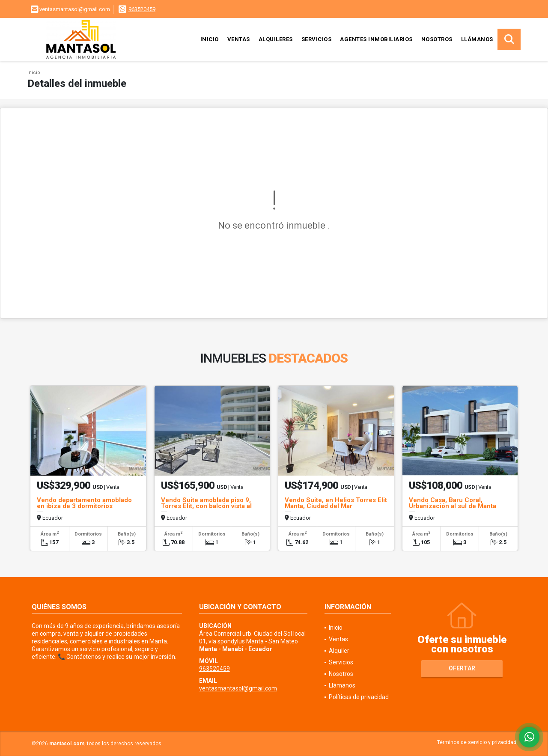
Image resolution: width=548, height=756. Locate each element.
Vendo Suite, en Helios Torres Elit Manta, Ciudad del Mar (336, 503)
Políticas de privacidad (359, 697)
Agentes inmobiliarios (376, 39)
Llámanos (477, 39)
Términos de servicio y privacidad (477, 742)
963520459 (142, 9)
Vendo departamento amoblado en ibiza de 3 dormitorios (84, 503)
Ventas (239, 39)
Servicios (317, 39)
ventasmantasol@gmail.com (238, 688)
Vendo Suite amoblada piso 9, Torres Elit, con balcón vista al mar (206, 506)
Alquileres (276, 39)
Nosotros (437, 39)
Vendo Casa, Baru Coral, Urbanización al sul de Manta (453, 503)
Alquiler (339, 651)
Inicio (210, 39)
